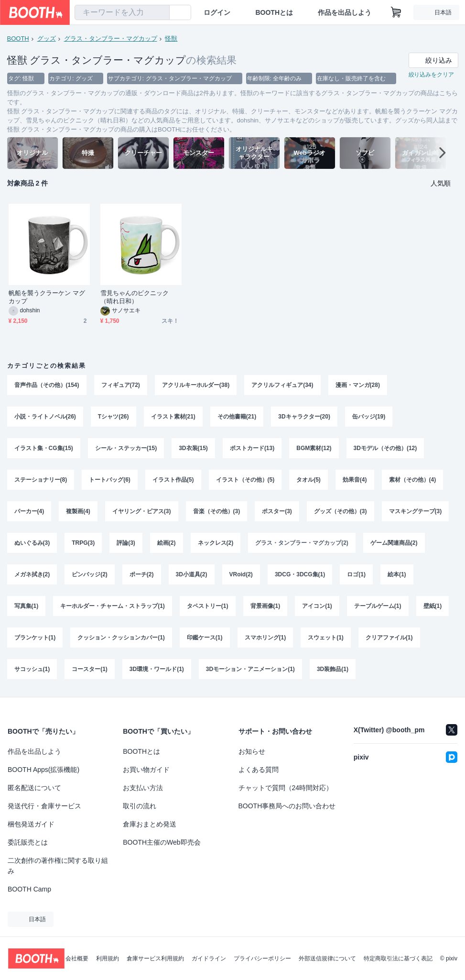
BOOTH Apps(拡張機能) (43, 770)
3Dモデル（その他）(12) (385, 448)
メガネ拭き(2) (32, 574)
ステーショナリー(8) (41, 480)
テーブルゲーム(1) (378, 606)
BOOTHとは (274, 12)
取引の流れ (140, 806)
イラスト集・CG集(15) (44, 448)
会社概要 (77, 958)
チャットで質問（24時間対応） (286, 788)
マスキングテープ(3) (416, 511)
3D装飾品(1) (333, 669)
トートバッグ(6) (110, 480)
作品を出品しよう (345, 12)
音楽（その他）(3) (217, 511)
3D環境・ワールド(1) (157, 669)
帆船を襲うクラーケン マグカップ (47, 297)
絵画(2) (167, 543)
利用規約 (108, 958)
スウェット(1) (326, 638)
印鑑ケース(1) (205, 638)
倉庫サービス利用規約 (155, 958)
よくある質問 (259, 770)
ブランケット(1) (35, 638)
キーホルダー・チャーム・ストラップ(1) (113, 606)
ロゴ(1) (356, 574)
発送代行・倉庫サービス (44, 806)
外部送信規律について (327, 958)
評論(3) (126, 543)
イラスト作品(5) (173, 480)
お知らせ (252, 751)
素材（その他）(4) (413, 480)
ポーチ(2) (142, 574)
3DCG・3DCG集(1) (300, 574)
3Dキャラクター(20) (304, 417)
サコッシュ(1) (32, 669)
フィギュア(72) (121, 385)
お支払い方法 (143, 788)
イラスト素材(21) (173, 417)
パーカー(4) (29, 511)
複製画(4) (78, 511)
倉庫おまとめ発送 (150, 824)
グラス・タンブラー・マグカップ (111, 39)
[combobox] (122, 12)
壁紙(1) (433, 606)
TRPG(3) (83, 543)
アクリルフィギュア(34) (282, 385)
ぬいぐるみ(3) (32, 543)
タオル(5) (308, 480)
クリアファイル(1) (389, 638)
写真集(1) (27, 606)
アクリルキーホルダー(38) (196, 385)
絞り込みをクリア (432, 75)
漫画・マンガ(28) (358, 385)
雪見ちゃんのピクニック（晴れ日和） (135, 297)
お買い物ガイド (146, 770)
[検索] (160, 13)
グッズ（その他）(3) (341, 511)
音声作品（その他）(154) (47, 385)
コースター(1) (90, 669)
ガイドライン (209, 958)
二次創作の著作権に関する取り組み (58, 866)
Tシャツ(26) (114, 417)
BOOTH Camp (29, 889)
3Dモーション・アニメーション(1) (250, 669)
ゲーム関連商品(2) (394, 543)
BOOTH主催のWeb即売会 (162, 842)
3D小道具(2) (192, 574)
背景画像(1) (265, 606)
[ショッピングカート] (396, 12)
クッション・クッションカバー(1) (121, 638)
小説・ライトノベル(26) (45, 417)
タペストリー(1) (208, 606)
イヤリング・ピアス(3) (142, 511)
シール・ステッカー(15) (126, 448)
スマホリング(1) (265, 638)
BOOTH (18, 39)
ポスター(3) (277, 511)
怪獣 (171, 39)
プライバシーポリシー (262, 958)
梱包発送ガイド (31, 824)
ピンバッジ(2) (90, 574)
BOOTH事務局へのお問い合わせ (287, 806)
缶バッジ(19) (369, 417)
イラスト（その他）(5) (245, 480)
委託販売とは (28, 842)
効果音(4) (355, 480)
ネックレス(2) (216, 543)
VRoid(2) (241, 574)
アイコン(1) (317, 606)
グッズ (47, 39)
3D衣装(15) (193, 448)
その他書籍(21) (237, 417)
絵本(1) (397, 574)
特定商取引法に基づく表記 (398, 958)
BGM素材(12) (314, 448)
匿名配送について (34, 788)
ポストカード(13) (252, 448)
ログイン (217, 12)
